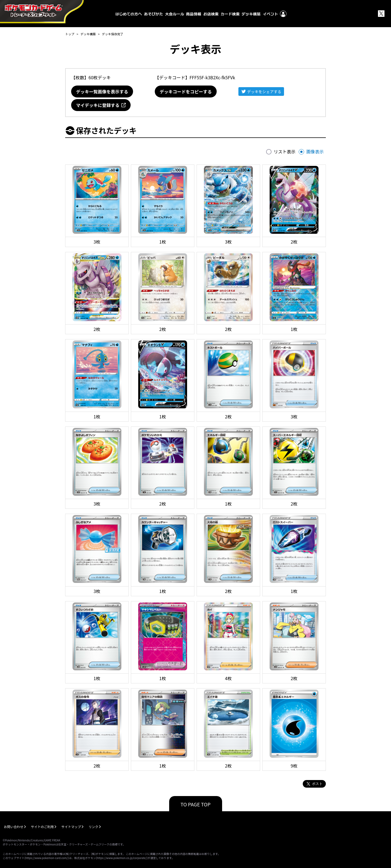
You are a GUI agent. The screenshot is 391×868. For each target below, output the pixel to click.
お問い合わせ (14, 827)
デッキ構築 (88, 34)
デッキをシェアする (264, 91)
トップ (70, 34)
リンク (93, 827)
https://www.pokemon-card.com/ (46, 858)
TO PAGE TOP (196, 804)
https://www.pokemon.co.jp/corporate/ (122, 858)
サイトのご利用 (42, 827)
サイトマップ (71, 827)
